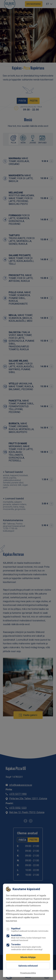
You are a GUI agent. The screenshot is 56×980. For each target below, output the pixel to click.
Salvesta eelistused (28, 966)
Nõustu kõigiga (28, 957)
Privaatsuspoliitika (28, 973)
